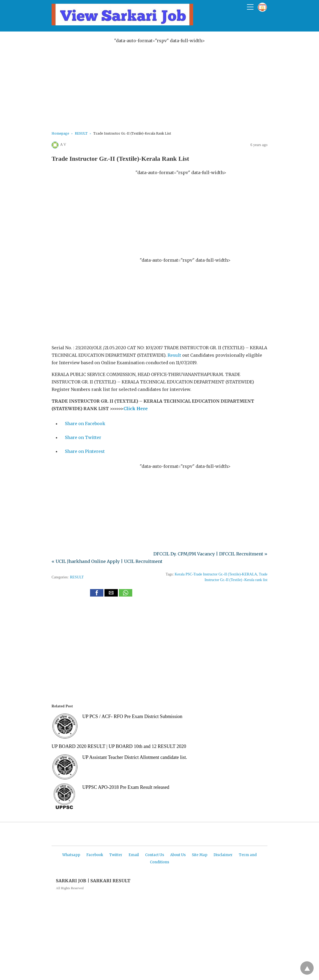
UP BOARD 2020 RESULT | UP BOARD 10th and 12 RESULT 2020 (119, 746)
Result (174, 355)
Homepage (60, 133)
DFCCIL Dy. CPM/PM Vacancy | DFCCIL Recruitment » (210, 554)
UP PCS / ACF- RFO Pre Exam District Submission (132, 716)
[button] (97, 593)
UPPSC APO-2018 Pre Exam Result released (126, 787)
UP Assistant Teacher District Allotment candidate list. (135, 757)
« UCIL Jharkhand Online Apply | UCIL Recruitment (107, 561)
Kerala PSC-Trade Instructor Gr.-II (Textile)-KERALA (216, 574)
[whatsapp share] (126, 595)
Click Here (136, 409)
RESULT (81, 133)
